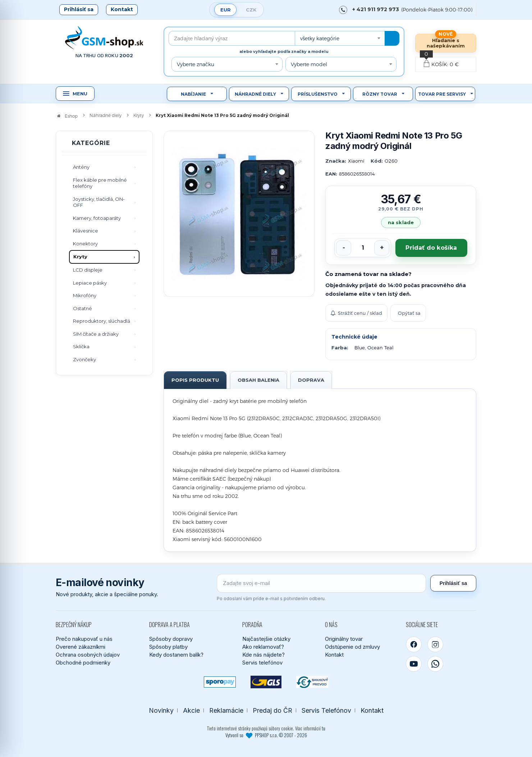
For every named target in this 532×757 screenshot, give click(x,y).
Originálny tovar (344, 639)
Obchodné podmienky (83, 663)
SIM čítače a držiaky (96, 334)
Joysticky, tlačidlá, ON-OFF (99, 202)
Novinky (161, 710)
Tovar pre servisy (442, 94)
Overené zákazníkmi (81, 647)
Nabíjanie (193, 94)
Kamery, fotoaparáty (97, 218)
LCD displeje (88, 270)
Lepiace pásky (90, 283)
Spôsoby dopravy (171, 639)
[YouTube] (414, 664)
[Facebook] (414, 644)
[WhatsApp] (435, 664)
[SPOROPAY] (220, 682)
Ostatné (82, 308)
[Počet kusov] (363, 248)
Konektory (85, 244)
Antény (81, 167)
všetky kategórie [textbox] (320, 38)
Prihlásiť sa (79, 9)
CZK (251, 10)
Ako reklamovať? (263, 647)
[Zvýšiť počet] (382, 248)
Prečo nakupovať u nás (84, 639)
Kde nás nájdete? (263, 655)
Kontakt (122, 9)
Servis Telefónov (326, 710)
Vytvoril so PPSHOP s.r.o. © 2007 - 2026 (266, 735)
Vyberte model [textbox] (309, 64)
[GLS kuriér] (266, 682)
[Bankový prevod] (312, 682)
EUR (226, 10)
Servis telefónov (262, 663)
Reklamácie (226, 710)
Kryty (80, 257)
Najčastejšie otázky (266, 639)
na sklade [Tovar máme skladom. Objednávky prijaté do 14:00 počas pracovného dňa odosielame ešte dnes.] (401, 222)
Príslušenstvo (318, 94)
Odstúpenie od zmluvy (352, 647)
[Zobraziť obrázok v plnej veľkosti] (239, 214)
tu (324, 728)
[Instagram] (435, 644)
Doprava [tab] (311, 380)
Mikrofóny (85, 295)
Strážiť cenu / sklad (356, 313)
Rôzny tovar (380, 94)
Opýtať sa (409, 313)
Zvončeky (84, 359)
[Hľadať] (392, 38)
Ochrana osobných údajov (88, 655)
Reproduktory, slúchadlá (102, 321)
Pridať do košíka (431, 248)
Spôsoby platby (168, 647)
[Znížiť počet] (344, 248)
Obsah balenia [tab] (258, 380)
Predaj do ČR (272, 710)
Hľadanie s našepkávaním (446, 43)
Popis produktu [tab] (195, 380)
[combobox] (340, 38)
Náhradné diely (255, 94)
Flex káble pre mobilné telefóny (100, 183)
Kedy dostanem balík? (176, 655)
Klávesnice (86, 231)
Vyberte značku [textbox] (196, 64)
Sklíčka (81, 346)
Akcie (191, 710)
